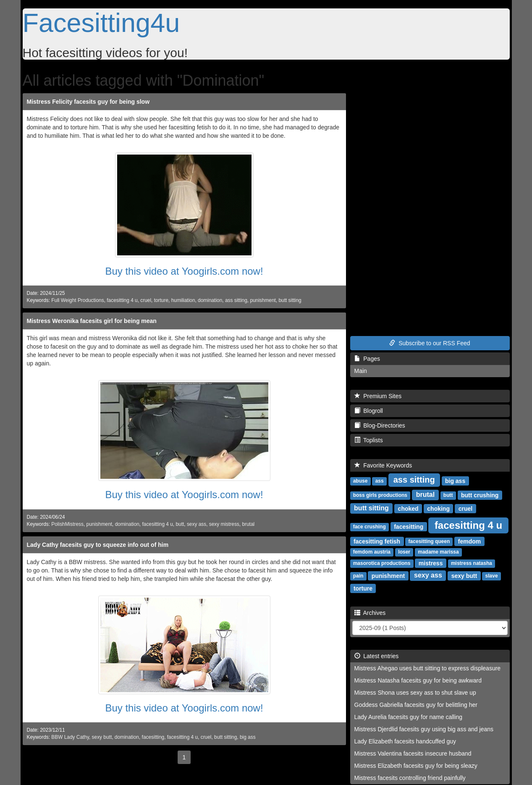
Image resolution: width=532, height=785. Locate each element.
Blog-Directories (380, 425)
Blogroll (369, 411)
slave (492, 576)
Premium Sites (378, 396)
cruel (146, 300)
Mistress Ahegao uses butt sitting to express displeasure (428, 668)
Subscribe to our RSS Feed (430, 343)
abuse (360, 481)
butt (180, 524)
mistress (431, 563)
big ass (248, 737)
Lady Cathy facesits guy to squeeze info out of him (98, 545)
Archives (370, 613)
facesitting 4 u (122, 300)
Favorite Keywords (383, 465)
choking (438, 508)
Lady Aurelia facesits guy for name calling (409, 717)
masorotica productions (382, 563)
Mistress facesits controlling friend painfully (410, 778)
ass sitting (236, 300)
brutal (248, 524)
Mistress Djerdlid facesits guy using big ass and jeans (424, 729)
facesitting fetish (377, 541)
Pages (367, 359)
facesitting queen (429, 541)
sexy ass (197, 524)
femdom (469, 541)
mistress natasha (472, 563)
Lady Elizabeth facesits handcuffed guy (405, 741)
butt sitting (290, 300)
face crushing (370, 527)
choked (408, 508)
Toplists (369, 440)
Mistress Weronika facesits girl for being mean (92, 321)
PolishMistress (67, 524)
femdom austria (372, 552)
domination (210, 300)
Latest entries (377, 656)
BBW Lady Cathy (70, 737)
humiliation (183, 300)
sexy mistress (224, 524)
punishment (263, 300)
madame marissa (438, 552)
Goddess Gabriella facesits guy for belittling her (416, 705)
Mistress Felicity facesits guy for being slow (88, 102)
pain (358, 576)
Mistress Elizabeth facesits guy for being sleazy (416, 766)
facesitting (153, 737)
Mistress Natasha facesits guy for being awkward (418, 680)
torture (161, 300)
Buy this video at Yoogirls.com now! (184, 271)
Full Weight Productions (77, 300)
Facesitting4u (101, 23)
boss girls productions (380, 495)
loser (404, 552)
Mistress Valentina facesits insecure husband (413, 753)
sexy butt (102, 737)
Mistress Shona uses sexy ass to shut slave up (415, 693)
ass (380, 481)
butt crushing (480, 495)
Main (361, 371)
